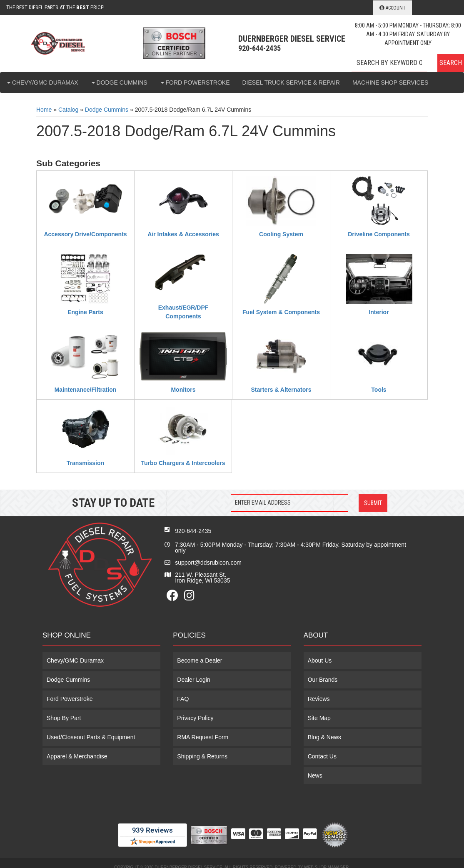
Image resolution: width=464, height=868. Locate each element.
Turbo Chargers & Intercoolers (183, 463)
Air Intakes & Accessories (183, 234)
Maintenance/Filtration (86, 390)
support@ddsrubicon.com (208, 563)
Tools (379, 390)
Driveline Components (379, 234)
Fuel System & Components (281, 312)
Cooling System (281, 234)
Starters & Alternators (281, 390)
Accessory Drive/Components (85, 234)
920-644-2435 (193, 531)
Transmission (85, 463)
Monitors (183, 390)
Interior (379, 312)
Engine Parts (85, 312)
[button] (408, 63)
